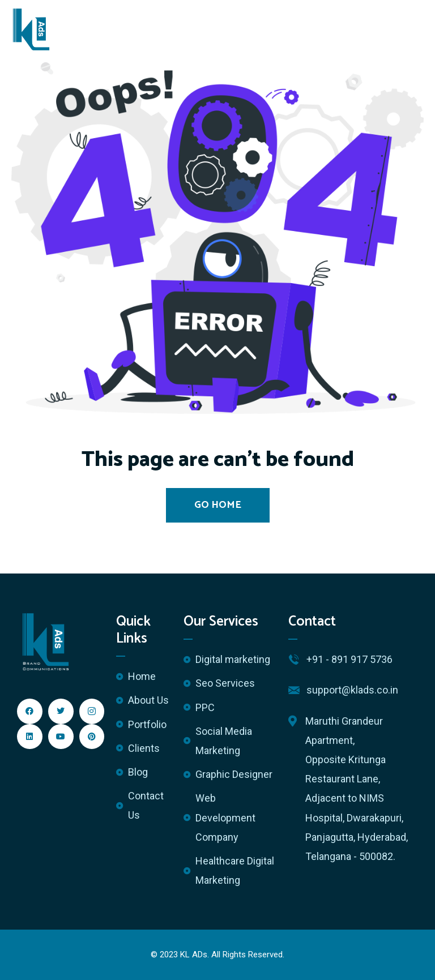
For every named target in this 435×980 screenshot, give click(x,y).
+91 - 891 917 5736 (349, 659)
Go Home (218, 505)
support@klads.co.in (352, 690)
